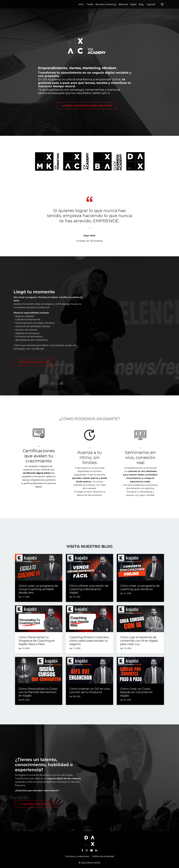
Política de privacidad (103, 856)
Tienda (90, 4)
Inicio (81, 4)
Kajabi (133, 4)
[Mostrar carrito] (162, 4)
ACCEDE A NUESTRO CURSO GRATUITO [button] (87, 106)
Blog (141, 4)
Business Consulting (106, 4)
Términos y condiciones (77, 856)
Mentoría (123, 4)
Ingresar (151, 4)
